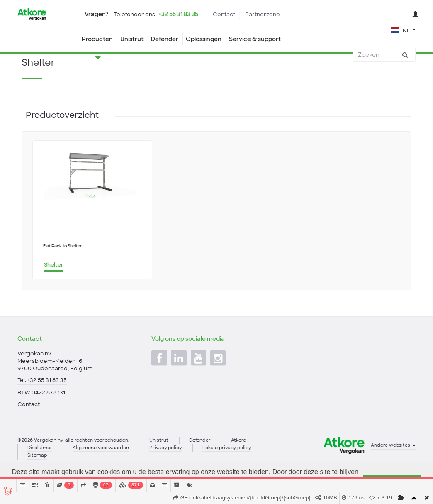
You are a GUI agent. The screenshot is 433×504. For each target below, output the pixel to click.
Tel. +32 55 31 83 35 (42, 399)
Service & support (255, 39)
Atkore (238, 459)
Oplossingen (204, 39)
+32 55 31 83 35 (178, 14)
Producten (97, 39)
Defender (165, 39)
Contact (224, 14)
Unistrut (132, 39)
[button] (403, 30)
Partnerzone (263, 14)
